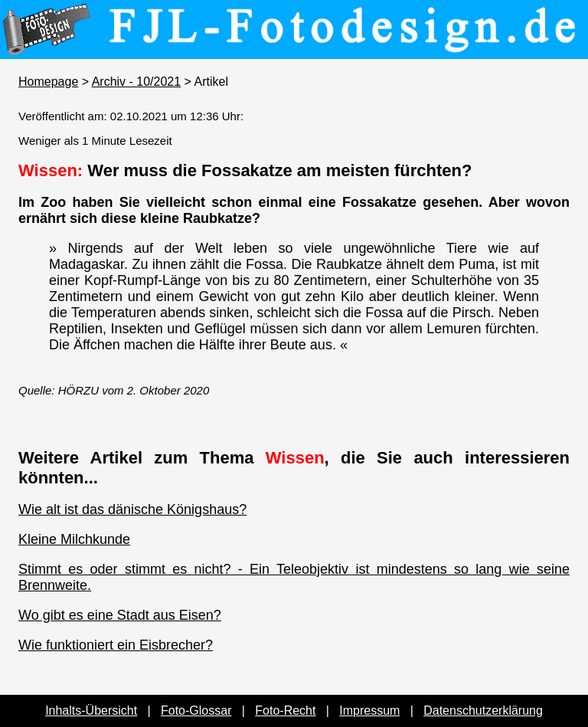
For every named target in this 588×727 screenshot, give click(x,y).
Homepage (48, 82)
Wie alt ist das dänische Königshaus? (132, 509)
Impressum (369, 711)
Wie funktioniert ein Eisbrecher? (116, 645)
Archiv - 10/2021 (137, 82)
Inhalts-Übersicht (91, 711)
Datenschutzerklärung (483, 711)
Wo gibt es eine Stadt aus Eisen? (120, 615)
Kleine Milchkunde (74, 539)
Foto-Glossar (196, 711)
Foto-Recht (285, 711)
